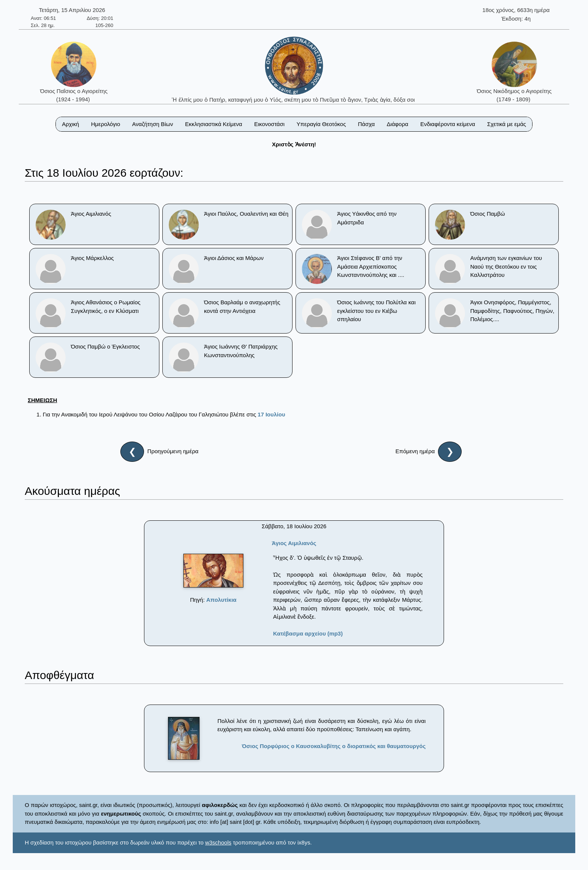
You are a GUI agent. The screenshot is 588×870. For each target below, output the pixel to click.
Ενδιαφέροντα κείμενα (448, 124)
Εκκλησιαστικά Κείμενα (213, 124)
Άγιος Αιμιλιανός (294, 543)
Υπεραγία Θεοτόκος (321, 124)
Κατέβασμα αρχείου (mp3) (308, 633)
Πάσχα (366, 124)
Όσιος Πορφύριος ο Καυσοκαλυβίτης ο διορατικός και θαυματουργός (334, 746)
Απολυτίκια (221, 600)
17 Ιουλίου (271, 414)
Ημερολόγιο (106, 124)
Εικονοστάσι (269, 124)
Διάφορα (397, 124)
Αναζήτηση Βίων (152, 124)
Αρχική (70, 124)
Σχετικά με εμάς (507, 124)
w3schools (218, 842)
